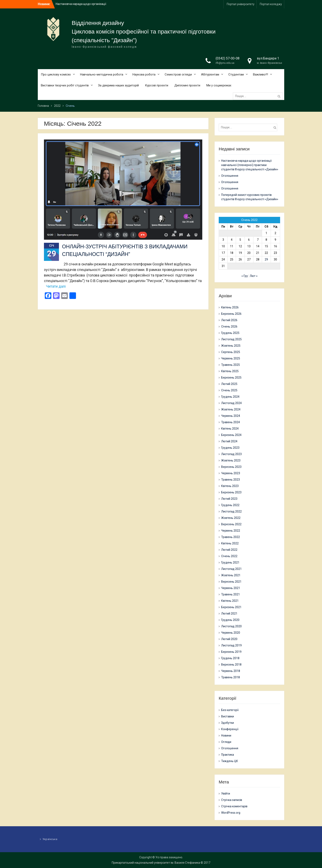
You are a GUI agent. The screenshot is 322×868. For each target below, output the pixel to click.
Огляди (226, 742)
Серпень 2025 (231, 352)
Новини (226, 736)
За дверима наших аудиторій (118, 85)
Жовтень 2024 (231, 409)
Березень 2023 (231, 492)
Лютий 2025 (229, 384)
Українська (50, 839)
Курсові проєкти (157, 85)
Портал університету (241, 4)
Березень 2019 (231, 652)
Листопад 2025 (231, 339)
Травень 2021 (231, 594)
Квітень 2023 (230, 486)
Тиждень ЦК (230, 761)
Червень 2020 (231, 633)
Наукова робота (144, 74)
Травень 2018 (231, 677)
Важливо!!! (260, 74)
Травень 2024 (231, 422)
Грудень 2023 (230, 448)
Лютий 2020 (229, 639)
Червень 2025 (231, 358)
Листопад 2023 (231, 454)
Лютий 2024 (229, 441)
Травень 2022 (231, 537)
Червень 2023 (231, 473)
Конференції (230, 729)
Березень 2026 (231, 314)
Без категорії (230, 710)
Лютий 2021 (229, 614)
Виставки (228, 716)
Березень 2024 (231, 435)
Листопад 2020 (231, 626)
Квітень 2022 (230, 543)
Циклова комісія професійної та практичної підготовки (144, 32)
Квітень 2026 (230, 307)
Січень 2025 (229, 390)
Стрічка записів (232, 800)
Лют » (254, 276)
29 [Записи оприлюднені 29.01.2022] (266, 259)
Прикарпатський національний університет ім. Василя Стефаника (156, 863)
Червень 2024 (231, 416)
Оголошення (230, 176)
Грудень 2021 (230, 562)
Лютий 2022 (229, 550)
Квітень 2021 (230, 601)
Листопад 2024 (231, 403)
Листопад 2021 (231, 569)
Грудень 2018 (230, 658)
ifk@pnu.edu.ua (225, 63)
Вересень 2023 (231, 467)
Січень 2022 (229, 556)
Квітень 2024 (230, 429)
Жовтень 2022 (231, 518)
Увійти (226, 794)
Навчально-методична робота (102, 74)
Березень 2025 (231, 378)
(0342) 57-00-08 (228, 58)
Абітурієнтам (210, 74)
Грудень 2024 (230, 397)
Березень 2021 (231, 607)
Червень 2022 (231, 531)
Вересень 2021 (231, 582)
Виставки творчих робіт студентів (65, 85)
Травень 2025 (231, 365)
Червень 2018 (231, 671)
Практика (228, 755)
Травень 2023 (231, 480)
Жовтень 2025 (231, 346)
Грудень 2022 (230, 505)
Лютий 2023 (229, 499)
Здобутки (228, 723)
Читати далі (56, 286)
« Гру (245, 276)
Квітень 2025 (230, 371)
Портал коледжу (271, 4)
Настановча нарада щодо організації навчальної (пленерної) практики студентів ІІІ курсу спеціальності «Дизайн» (250, 165)
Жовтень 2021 (231, 575)
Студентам (236, 74)
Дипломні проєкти (187, 85)
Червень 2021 (231, 588)
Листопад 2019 (231, 645)
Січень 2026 (229, 327)
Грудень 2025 (230, 333)
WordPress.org (231, 813)
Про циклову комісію (56, 74)
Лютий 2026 (229, 320)
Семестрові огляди (178, 74)
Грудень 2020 (230, 620)
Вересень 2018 (231, 665)
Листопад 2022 (231, 511)
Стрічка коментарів (234, 806)
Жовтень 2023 (231, 460)
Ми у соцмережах (219, 85)
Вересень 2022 (231, 524)
